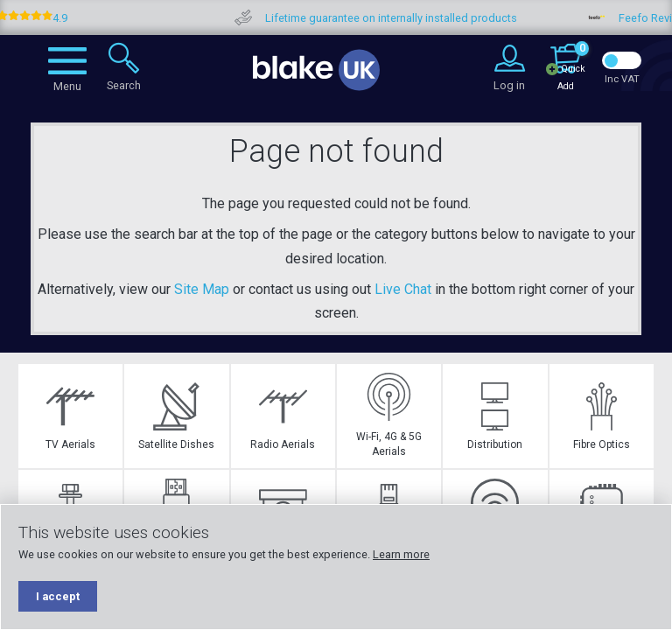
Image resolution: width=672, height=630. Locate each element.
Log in (509, 85)
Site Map (202, 289)
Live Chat (403, 289)
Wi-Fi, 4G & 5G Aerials (389, 415)
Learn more (401, 554)
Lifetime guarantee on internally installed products (409, 18)
